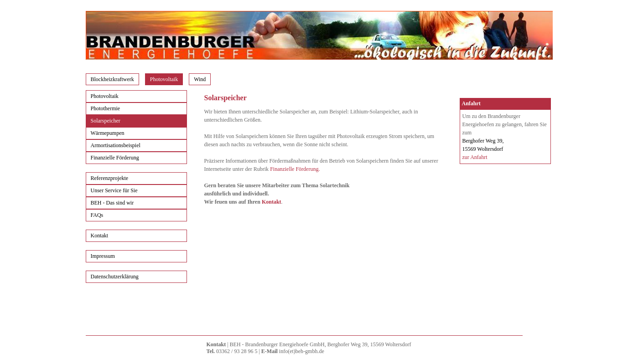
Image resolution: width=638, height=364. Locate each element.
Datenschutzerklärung (115, 277)
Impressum (103, 256)
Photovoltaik (164, 79)
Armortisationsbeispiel (116, 145)
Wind (200, 79)
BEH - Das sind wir (112, 203)
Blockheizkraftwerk (112, 79)
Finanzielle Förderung (115, 158)
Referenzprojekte (110, 178)
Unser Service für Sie (114, 190)
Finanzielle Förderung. (295, 169)
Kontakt (100, 236)
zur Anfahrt (475, 157)
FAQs (97, 215)
